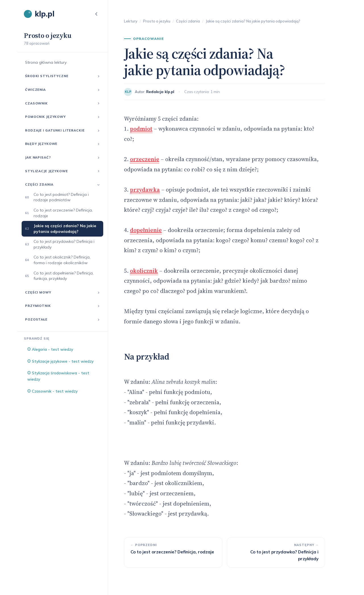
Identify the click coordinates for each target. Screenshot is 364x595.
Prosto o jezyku (157, 21)
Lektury (131, 21)
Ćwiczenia (35, 90)
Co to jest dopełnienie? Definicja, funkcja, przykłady (64, 276)
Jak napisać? (38, 157)
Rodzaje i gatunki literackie (55, 130)
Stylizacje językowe (46, 171)
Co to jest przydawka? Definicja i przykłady (64, 244)
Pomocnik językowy (45, 117)
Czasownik (36, 103)
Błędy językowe (41, 144)
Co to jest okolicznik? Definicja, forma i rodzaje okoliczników (62, 260)
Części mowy (38, 292)
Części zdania (39, 184)
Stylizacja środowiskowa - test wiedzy (58, 376)
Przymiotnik (38, 306)
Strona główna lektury (46, 62)
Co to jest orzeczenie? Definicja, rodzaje (63, 213)
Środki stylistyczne (47, 76)
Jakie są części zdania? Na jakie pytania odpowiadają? (65, 229)
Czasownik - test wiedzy (52, 391)
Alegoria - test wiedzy (50, 349)
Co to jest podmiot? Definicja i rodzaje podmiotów (61, 197)
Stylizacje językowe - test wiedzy (60, 361)
